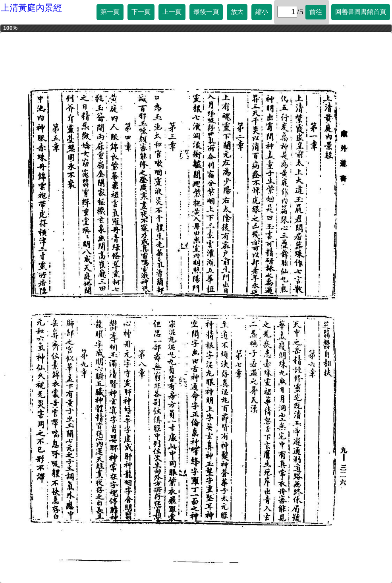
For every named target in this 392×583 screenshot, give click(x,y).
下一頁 (141, 12)
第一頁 (110, 12)
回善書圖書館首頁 (361, 12)
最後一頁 (206, 12)
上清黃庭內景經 (31, 8)
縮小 (262, 12)
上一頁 (172, 12)
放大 (237, 12)
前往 (316, 12)
